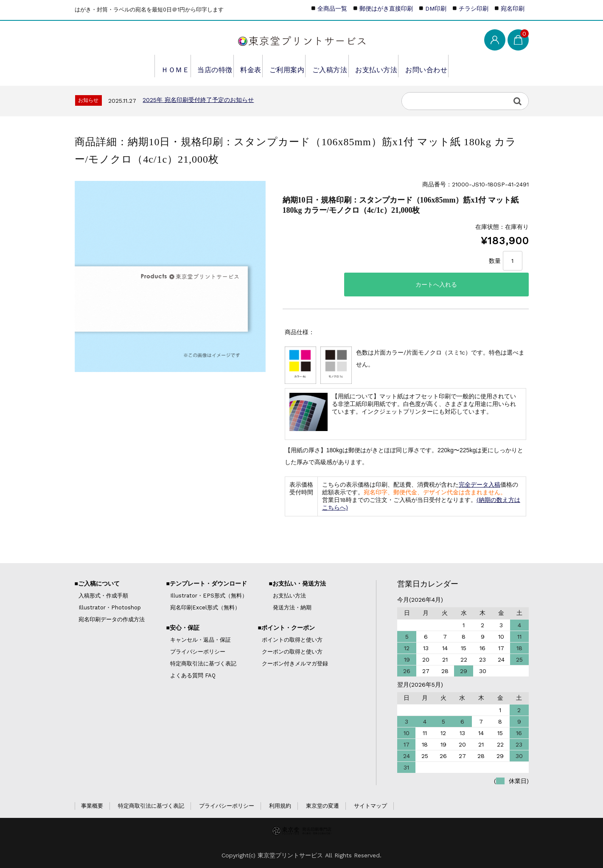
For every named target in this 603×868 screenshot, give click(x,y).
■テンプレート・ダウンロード (206, 583)
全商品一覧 (332, 8)
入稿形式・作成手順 (103, 596)
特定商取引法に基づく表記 (203, 664)
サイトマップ (370, 806)
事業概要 (92, 806)
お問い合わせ (433, 66)
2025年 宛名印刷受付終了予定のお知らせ (198, 100)
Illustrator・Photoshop (110, 607)
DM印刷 (436, 8)
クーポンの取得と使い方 (292, 652)
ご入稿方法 (332, 66)
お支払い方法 (381, 66)
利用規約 (280, 806)
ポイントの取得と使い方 (292, 640)
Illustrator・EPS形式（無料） (209, 596)
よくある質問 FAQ (193, 675)
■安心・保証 (182, 628)
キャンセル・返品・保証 (201, 640)
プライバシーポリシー (198, 652)
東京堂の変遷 (323, 806)
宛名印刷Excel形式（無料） (205, 607)
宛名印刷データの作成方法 (112, 619)
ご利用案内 (286, 66)
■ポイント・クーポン (286, 628)
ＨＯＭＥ (163, 66)
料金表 (247, 66)
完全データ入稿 (480, 485)
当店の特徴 (206, 66)
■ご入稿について (97, 583)
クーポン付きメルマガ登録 (295, 664)
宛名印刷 (513, 8)
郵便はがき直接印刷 (386, 8)
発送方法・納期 (292, 607)
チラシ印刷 (474, 8)
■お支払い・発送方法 (297, 583)
